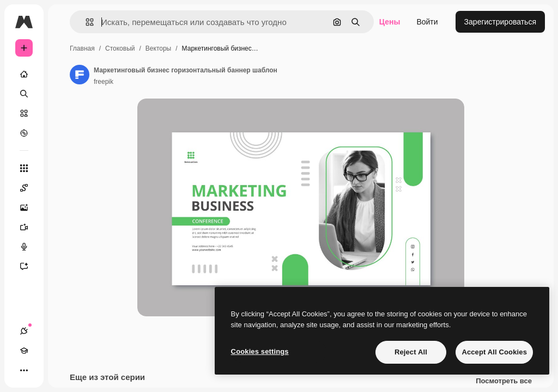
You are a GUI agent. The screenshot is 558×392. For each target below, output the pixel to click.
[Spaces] (29, 188)
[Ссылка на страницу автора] (80, 75)
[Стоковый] (24, 113)
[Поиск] (24, 94)
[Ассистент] (29, 266)
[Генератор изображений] (29, 207)
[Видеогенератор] (29, 227)
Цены (390, 22)
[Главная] (24, 74)
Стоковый (120, 48)
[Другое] (24, 370)
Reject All (411, 352)
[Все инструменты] (24, 168)
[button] (85, 22)
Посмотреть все (504, 381)
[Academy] (24, 351)
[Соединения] (24, 331)
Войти (427, 22)
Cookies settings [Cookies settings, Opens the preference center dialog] (260, 351)
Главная (82, 48)
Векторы (158, 48)
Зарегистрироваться (500, 22)
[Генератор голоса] (29, 247)
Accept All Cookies (494, 352)
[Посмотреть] (24, 133)
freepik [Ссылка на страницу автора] (104, 82)
